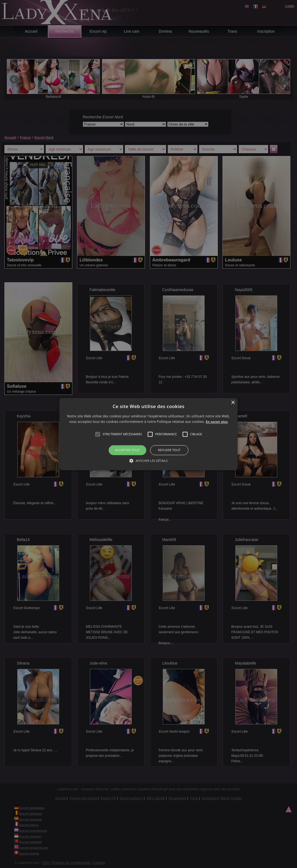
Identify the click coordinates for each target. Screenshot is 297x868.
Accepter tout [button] (127, 450)
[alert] (148, 434)
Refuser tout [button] (169, 450)
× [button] (233, 403)
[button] (98, 434)
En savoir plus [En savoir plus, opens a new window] (217, 422)
